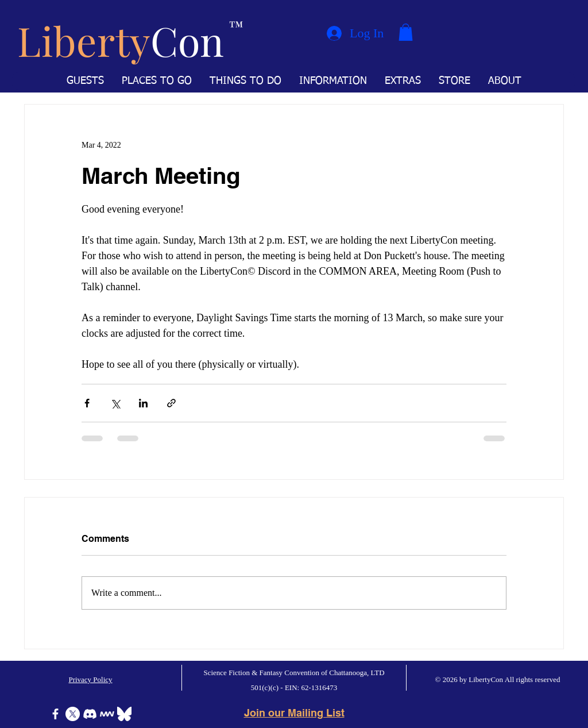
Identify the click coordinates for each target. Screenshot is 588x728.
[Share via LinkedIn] (143, 403)
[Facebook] (55, 714)
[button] (406, 32)
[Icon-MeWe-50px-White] (107, 714)
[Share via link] (171, 403)
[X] (73, 714)
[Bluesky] (124, 714)
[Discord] (90, 714)
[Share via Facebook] (87, 403)
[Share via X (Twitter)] (115, 403)
